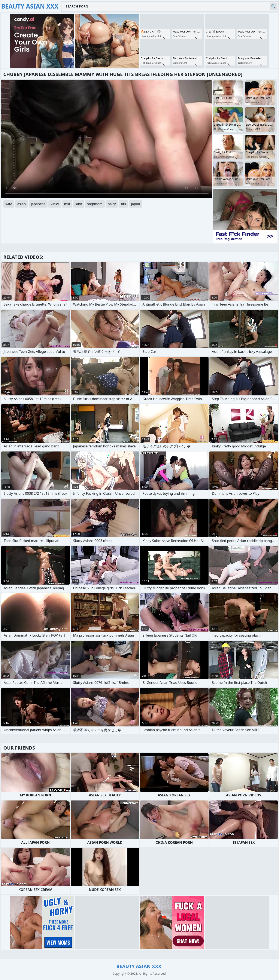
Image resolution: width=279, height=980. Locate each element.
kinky (55, 204)
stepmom (95, 204)
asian (22, 204)
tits (123, 204)
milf (67, 204)
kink (79, 204)
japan (136, 204)
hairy (112, 204)
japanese (38, 204)
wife (9, 204)
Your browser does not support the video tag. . (107, 139)
